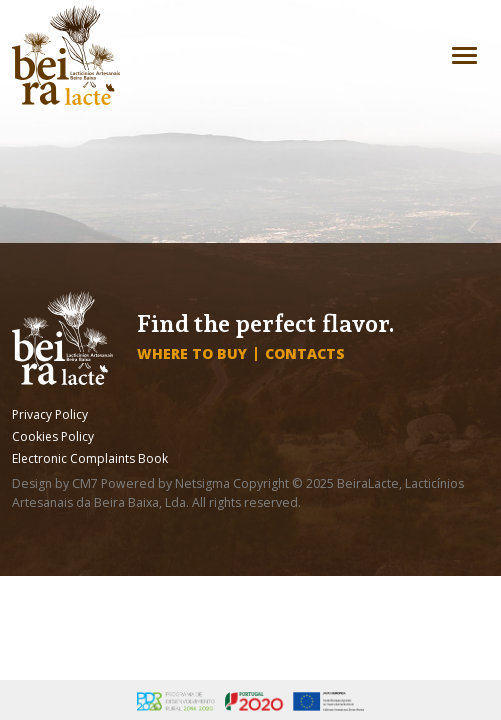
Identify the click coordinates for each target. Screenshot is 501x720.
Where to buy (192, 354)
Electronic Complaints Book (90, 459)
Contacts (305, 354)
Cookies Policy (53, 437)
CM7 (85, 483)
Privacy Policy (50, 415)
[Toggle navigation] (464, 55)
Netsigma (202, 483)
